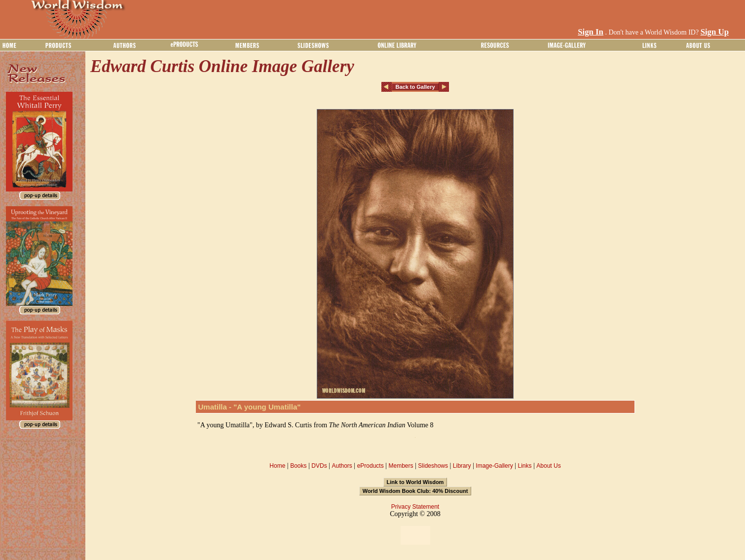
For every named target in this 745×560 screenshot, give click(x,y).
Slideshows (433, 466)
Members (401, 466)
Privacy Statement (415, 507)
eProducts (371, 466)
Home (277, 466)
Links (525, 466)
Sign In (591, 32)
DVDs (319, 466)
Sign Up (715, 32)
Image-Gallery (494, 466)
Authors (342, 466)
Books (298, 466)
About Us (548, 466)
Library (462, 466)
